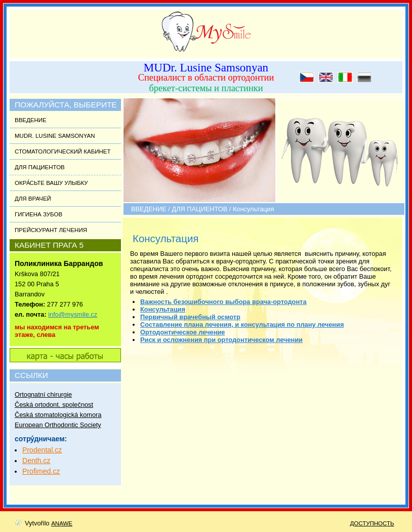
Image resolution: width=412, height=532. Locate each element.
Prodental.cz (42, 450)
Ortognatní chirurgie (43, 394)
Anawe (62, 523)
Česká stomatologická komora (58, 415)
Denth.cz (36, 461)
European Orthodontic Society (58, 425)
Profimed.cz (41, 471)
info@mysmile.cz (73, 314)
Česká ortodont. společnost (54, 405)
